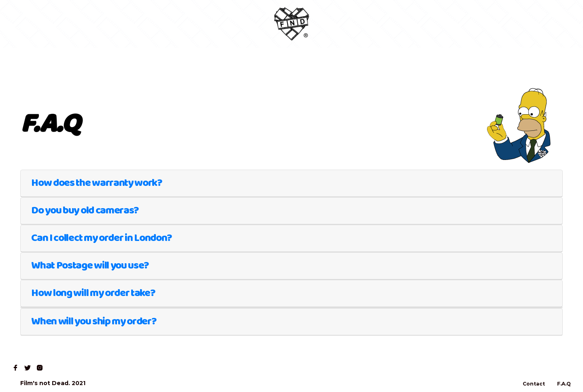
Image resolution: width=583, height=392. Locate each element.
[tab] (291, 183)
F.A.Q (564, 384)
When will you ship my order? (94, 322)
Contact (124, 24)
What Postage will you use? (90, 266)
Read (88, 24)
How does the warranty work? (97, 183)
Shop (57, 24)
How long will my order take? (93, 293)
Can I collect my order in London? (101, 238)
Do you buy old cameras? (85, 211)
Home (25, 24)
